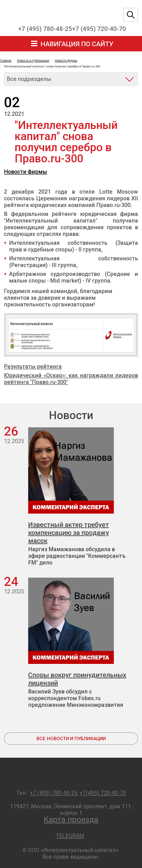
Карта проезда (71, 820)
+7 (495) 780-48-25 (45, 29)
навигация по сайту (77, 44)
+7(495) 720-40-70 (103, 793)
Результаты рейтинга (33, 367)
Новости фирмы (26, 172)
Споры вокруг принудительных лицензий (77, 679)
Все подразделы (29, 79)
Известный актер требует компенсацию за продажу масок (69, 533)
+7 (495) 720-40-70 (99, 29)
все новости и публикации (71, 739)
